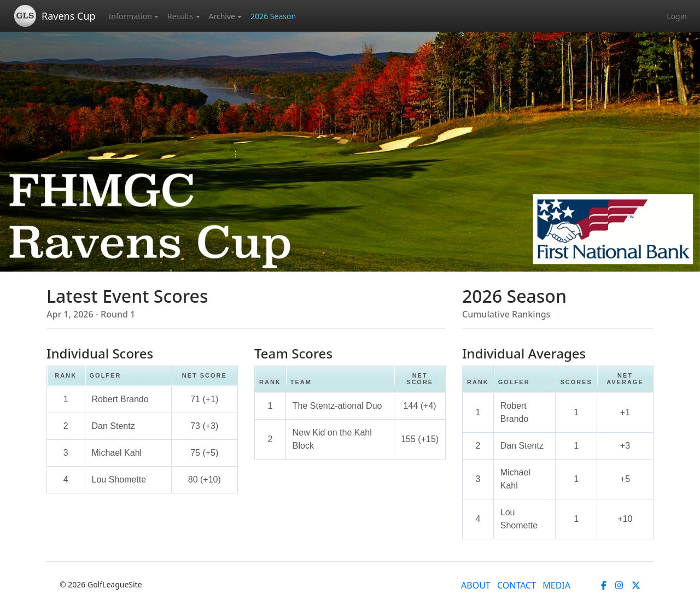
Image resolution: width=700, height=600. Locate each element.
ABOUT (476, 585)
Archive (222, 16)
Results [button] (180, 16)
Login (677, 16)
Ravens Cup (69, 16)
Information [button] (130, 16)
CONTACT (517, 585)
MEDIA (556, 585)
